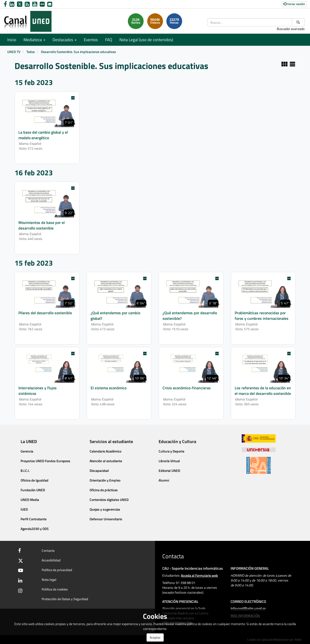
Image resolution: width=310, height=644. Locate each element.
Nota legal (49, 579)
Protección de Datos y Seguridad (65, 599)
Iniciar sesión (294, 4)
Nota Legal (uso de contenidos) (146, 40)
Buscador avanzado (291, 29)
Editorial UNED (169, 471)
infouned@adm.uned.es (248, 608)
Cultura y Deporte (171, 451)
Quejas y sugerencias (105, 509)
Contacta (48, 550)
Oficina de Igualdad (35, 480)
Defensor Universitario (106, 519)
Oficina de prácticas (104, 490)
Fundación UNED (33, 490)
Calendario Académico (105, 451)
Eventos (91, 40)
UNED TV (14, 52)
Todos (31, 52)
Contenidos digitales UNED (109, 500)
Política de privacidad (57, 570)
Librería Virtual (169, 461)
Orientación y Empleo (105, 480)
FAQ (109, 40)
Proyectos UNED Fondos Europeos (45, 461)
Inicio (12, 40)
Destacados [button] (65, 40)
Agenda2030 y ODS (35, 529)
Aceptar (155, 637)
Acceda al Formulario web (199, 575)
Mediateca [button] (34, 40)
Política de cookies (55, 589)
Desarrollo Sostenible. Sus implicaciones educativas (78, 52)
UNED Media (30, 500)
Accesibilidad (51, 560)
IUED (24, 509)
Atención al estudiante (106, 461)
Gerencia (27, 451)
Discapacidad (99, 471)
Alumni (164, 480)
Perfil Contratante (34, 519)
